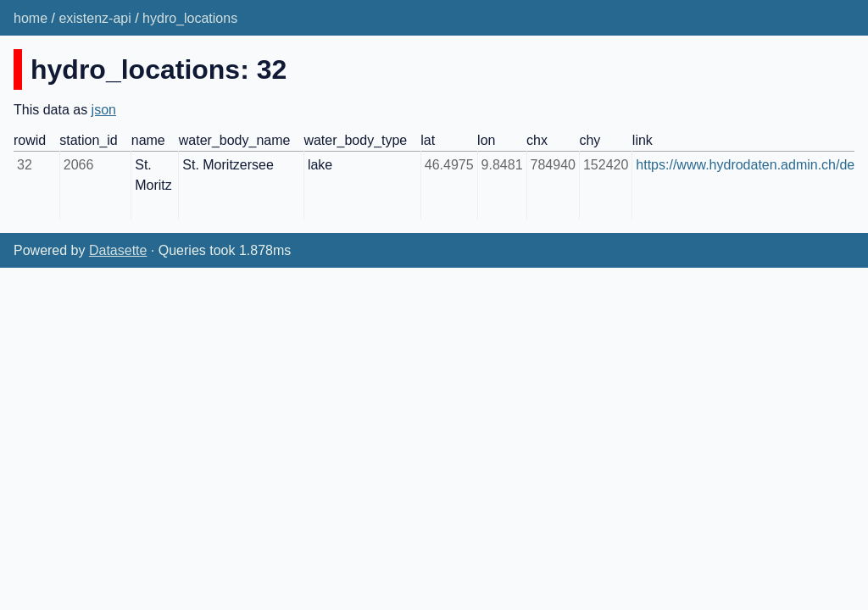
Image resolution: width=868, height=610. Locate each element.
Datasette (118, 250)
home (31, 18)
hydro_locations (190, 18)
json (104, 110)
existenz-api (95, 18)
